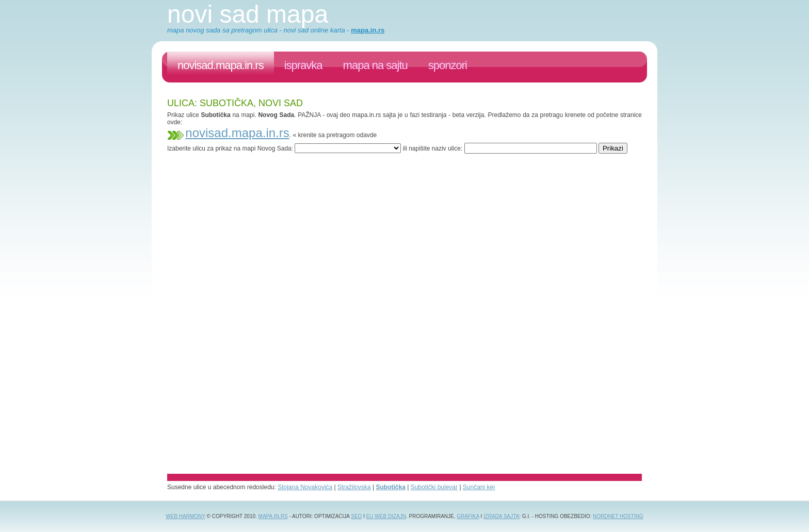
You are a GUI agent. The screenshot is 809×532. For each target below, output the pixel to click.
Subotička (391, 487)
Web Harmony (185, 516)
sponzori (448, 65)
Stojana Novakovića (305, 487)
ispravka (303, 65)
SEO (356, 516)
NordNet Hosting (618, 516)
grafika (468, 516)
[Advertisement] (355, 157)
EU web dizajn (386, 516)
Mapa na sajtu (375, 65)
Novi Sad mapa (248, 14)
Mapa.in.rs (273, 516)
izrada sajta (501, 516)
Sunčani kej (479, 487)
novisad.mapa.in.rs (221, 65)
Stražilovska (354, 487)
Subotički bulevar (434, 487)
